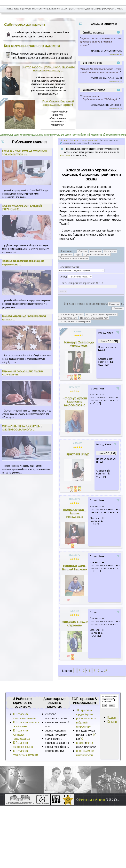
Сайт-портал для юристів (24, 24)
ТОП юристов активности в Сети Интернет (26, 724)
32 (106, 671)
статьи (89, 743)
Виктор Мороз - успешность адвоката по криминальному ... (48, 69)
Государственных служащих (74, 258)
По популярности (68, 318)
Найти (63, 291)
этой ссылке (65, 155)
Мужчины (114, 304)
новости (80, 743)
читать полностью (116, 54)
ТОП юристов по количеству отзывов (23, 745)
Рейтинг (63, 140)
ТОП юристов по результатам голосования (25, 753)
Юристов (82, 251)
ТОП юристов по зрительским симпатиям (25, 716)
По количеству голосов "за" (94, 318)
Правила (112, 717)
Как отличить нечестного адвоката (32, 46)
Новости (17, 9)
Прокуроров (66, 255)
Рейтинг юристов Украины (92, 800)
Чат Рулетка (118, 9)
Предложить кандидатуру (94, 9)
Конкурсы (109, 9)
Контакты (112, 721)
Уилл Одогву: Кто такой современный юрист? (58, 103)
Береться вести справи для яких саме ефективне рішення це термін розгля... (100, 42)
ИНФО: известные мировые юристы (85, 753)
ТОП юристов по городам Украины (85, 712)
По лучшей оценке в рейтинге (101, 314)
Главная (10, 9)
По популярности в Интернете (75, 321)
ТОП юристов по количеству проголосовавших (22, 734)
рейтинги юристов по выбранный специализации (86, 722)
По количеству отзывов (71, 314)
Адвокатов (96, 251)
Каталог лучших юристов (72, 9)
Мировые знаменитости (50, 9)
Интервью (36, 9)
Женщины (118, 308)
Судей (78, 255)
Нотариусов (110, 251)
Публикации (26, 9)
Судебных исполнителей (97, 255)
